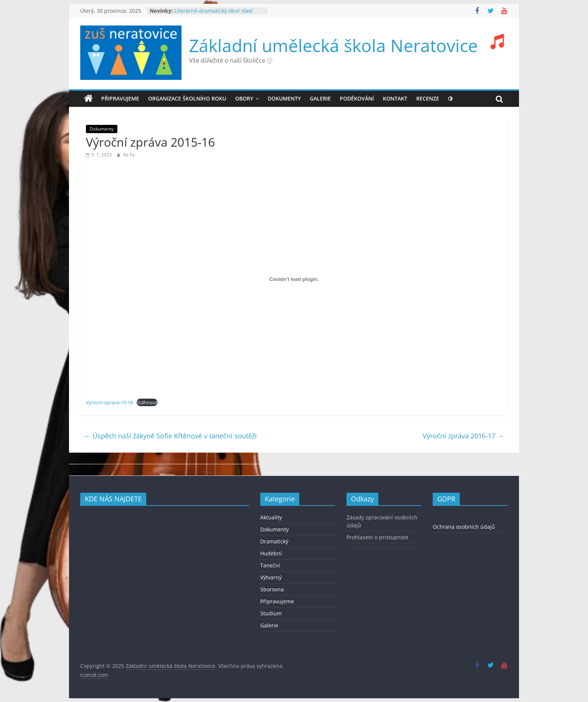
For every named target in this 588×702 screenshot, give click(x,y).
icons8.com (94, 675)
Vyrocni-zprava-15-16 (109, 402)
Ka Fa (129, 155)
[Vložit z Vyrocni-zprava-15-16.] (294, 279)
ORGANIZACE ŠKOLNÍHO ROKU (187, 98)
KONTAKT (395, 98)
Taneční (270, 565)
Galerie (269, 625)
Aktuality (271, 517)
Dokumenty (102, 129)
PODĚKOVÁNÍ (357, 98)
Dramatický (274, 541)
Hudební (271, 553)
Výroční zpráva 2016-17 (463, 436)
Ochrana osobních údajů (464, 527)
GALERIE (320, 98)
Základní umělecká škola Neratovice (333, 45)
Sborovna (272, 589)
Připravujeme (120, 98)
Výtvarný (271, 577)
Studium (271, 613)
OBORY (244, 98)
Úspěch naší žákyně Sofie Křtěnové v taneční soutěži (170, 436)
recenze (428, 98)
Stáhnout (147, 402)
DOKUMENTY (284, 98)
